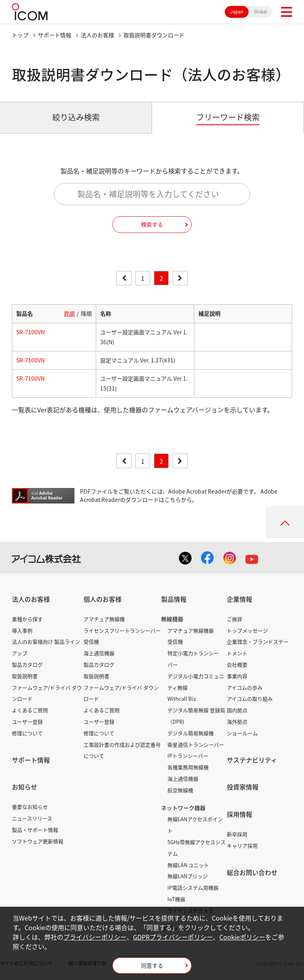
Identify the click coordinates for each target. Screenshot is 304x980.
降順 (86, 313)
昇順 (69, 313)
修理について (27, 733)
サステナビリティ (252, 760)
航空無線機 (180, 790)
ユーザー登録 (27, 722)
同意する (152, 965)
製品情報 (174, 599)
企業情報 (239, 599)
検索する (152, 224)
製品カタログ (27, 664)
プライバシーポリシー (95, 937)
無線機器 (172, 619)
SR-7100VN (30, 332)
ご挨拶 (235, 619)
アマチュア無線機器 (191, 630)
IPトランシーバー (188, 756)
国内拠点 (237, 710)
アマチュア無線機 (104, 619)
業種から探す (27, 619)
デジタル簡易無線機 (191, 733)
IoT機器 (176, 899)
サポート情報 (55, 35)
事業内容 (237, 676)
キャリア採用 (242, 846)
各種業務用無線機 (188, 767)
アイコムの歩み (245, 687)
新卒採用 (237, 834)
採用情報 (239, 814)
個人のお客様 (103, 599)
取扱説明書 (25, 676)
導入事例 (22, 630)
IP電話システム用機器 (193, 888)
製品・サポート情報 (35, 830)
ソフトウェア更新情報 (38, 841)
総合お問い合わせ (252, 872)
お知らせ (25, 787)
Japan (237, 12)
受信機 (91, 642)
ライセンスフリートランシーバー (122, 630)
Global (260, 12)
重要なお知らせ (30, 807)
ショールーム (242, 733)
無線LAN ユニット (188, 865)
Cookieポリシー (242, 937)
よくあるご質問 (30, 710)
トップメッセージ (247, 630)
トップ (20, 35)
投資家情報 (243, 787)
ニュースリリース (32, 818)
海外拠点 (237, 722)
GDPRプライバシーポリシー (173, 937)
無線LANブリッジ (188, 876)
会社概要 (237, 664)
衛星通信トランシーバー (196, 745)
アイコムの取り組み (250, 699)
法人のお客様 (97, 35)
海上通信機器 (99, 653)
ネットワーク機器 (183, 808)
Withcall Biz (182, 699)
